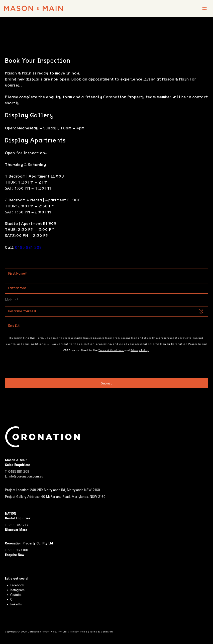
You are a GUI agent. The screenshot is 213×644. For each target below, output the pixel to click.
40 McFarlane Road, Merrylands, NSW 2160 (73, 497)
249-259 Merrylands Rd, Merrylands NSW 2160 (65, 490)
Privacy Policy (140, 350)
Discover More (16, 530)
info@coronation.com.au (26, 477)
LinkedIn (14, 605)
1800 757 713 (18, 526)
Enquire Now (15, 555)
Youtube (13, 595)
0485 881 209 (28, 247)
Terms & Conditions (111, 350)
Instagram (15, 590)
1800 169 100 (18, 551)
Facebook (15, 586)
